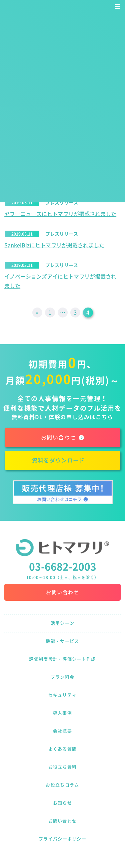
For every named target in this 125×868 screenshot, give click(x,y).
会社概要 (62, 731)
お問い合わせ (62, 592)
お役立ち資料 (63, 767)
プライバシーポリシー (62, 839)
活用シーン (63, 623)
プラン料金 (63, 677)
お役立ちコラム (62, 785)
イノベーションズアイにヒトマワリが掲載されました (60, 281)
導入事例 (62, 713)
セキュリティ (63, 695)
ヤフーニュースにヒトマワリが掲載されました (60, 214)
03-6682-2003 (63, 567)
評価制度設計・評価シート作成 (62, 659)
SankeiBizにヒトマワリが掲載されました (54, 245)
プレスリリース (62, 203)
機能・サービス (62, 641)
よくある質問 (63, 749)
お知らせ (62, 803)
